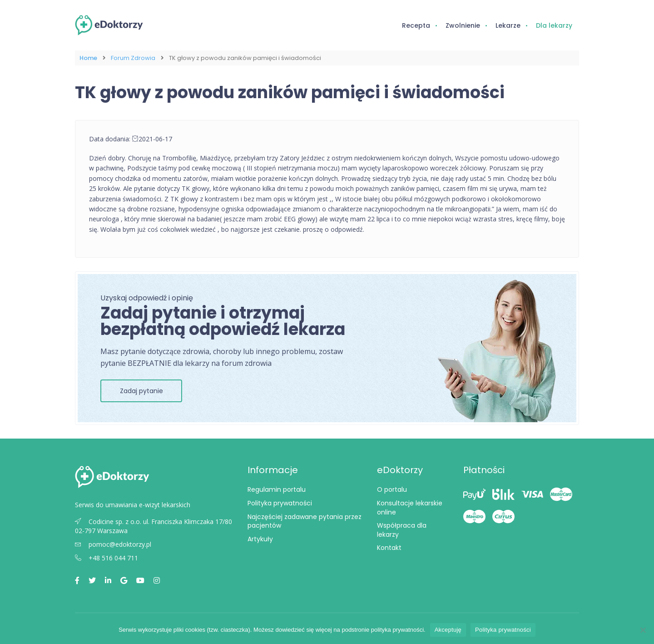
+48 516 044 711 (107, 558)
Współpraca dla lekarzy (402, 530)
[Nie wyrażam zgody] (643, 630)
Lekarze (508, 25)
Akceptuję (448, 630)
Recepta (416, 25)
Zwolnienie (463, 25)
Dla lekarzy (554, 25)
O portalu (392, 489)
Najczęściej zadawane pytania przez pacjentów (305, 521)
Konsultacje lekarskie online (410, 508)
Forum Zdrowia (133, 58)
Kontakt (389, 548)
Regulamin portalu (277, 489)
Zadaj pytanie (141, 391)
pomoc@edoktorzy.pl (113, 544)
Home (88, 58)
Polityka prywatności (280, 503)
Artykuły (260, 539)
